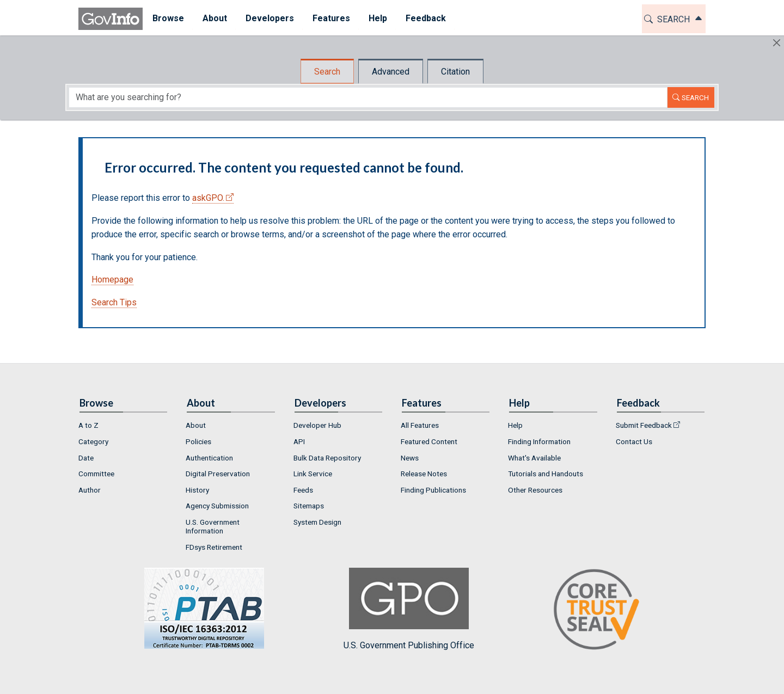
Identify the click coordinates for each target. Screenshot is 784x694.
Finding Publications (433, 490)
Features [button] (331, 18)
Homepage (112, 280)
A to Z (88, 425)
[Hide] (777, 43)
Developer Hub (317, 425)
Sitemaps (309, 506)
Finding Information (539, 441)
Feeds (303, 490)
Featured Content (429, 441)
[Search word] (368, 97)
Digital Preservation (218, 474)
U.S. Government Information (213, 526)
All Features (420, 425)
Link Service (313, 474)
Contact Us (634, 441)
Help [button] (377, 18)
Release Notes (424, 474)
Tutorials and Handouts (546, 474)
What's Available (534, 458)
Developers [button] (269, 18)
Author (90, 490)
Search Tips (114, 302)
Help (515, 425)
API (299, 441)
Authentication (209, 458)
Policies (198, 441)
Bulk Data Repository (327, 458)
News (410, 458)
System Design (317, 522)
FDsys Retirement (214, 547)
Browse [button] (168, 18)
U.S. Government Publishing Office (409, 609)
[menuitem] (168, 19)
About (196, 425)
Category (93, 441)
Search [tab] (327, 72)
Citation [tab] (455, 72)
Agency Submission (217, 506)
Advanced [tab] (391, 72)
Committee (96, 474)
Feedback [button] (425, 18)
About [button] (214, 18)
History (197, 490)
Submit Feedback (644, 425)
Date (86, 458)
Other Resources (535, 490)
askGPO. (208, 198)
